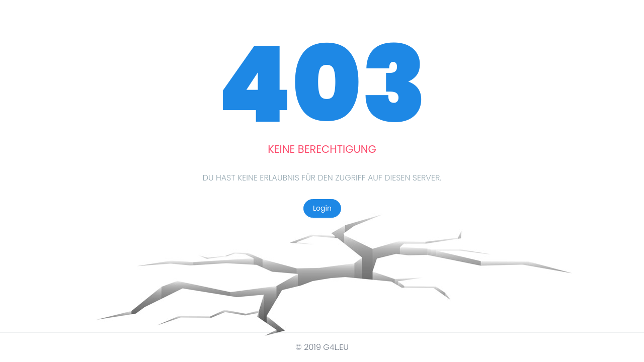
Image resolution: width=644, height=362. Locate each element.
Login (322, 208)
